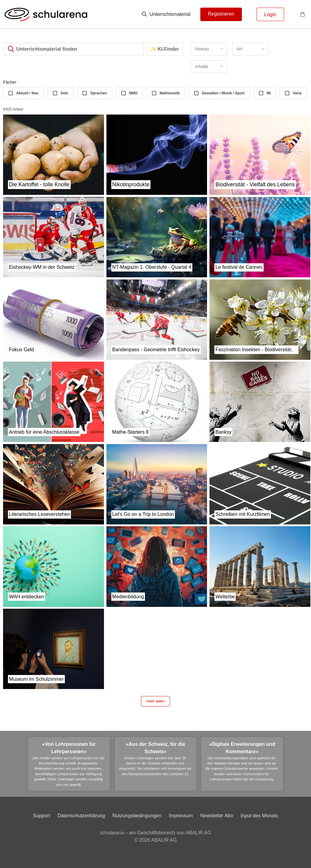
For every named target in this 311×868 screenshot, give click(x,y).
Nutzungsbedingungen (137, 816)
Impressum (181, 816)
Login (270, 15)
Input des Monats (259, 816)
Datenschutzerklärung (81, 816)
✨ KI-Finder (165, 49)
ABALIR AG (164, 840)
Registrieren (221, 14)
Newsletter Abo (217, 816)
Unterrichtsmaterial (166, 14)
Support (42, 816)
